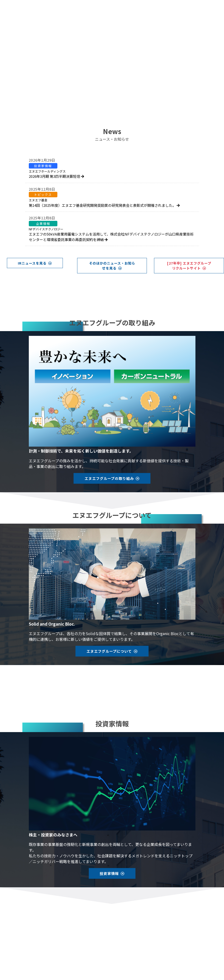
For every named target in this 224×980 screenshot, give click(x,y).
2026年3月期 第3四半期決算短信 (56, 174)
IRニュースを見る (35, 263)
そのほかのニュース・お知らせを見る (112, 266)
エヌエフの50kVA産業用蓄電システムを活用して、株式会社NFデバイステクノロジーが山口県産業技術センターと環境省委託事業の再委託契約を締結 (111, 234)
